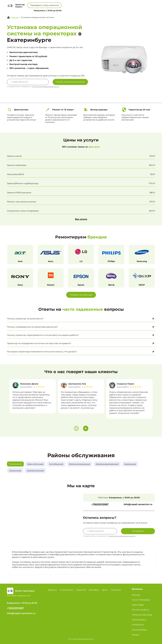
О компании (70, 10)
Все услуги (81, 219)
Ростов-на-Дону (140, 610)
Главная (15, 17)
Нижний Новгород (142, 615)
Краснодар (138, 605)
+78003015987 (75, 4)
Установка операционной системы (38, 17)
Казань (136, 635)
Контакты (92, 10)
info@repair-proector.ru (138, 504)
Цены (82, 10)
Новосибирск (139, 620)
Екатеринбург (139, 630)
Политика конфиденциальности (81, 639)
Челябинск (138, 625)
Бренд (56, 10)
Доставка (94, 590)
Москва (136, 595)
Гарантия (81, 590)
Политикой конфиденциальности (46, 87)
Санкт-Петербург (141, 600)
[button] (86, 428)
